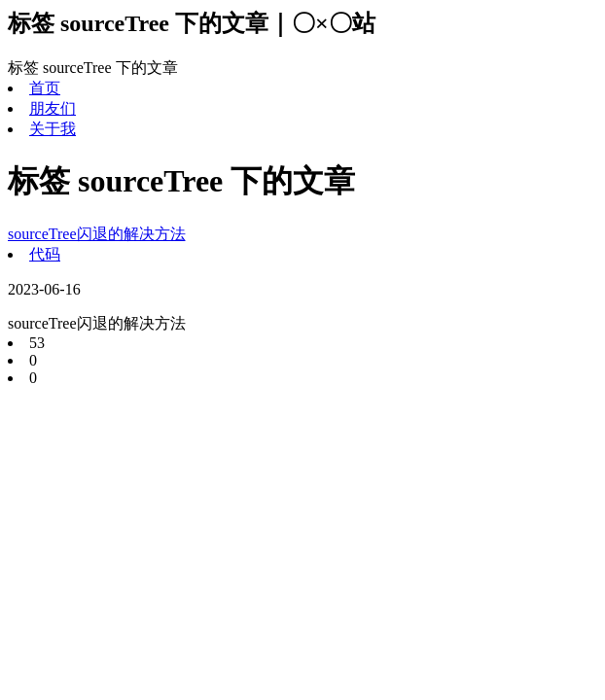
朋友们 (53, 108)
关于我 (53, 129)
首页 (45, 88)
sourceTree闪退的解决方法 (97, 234)
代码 (45, 254)
